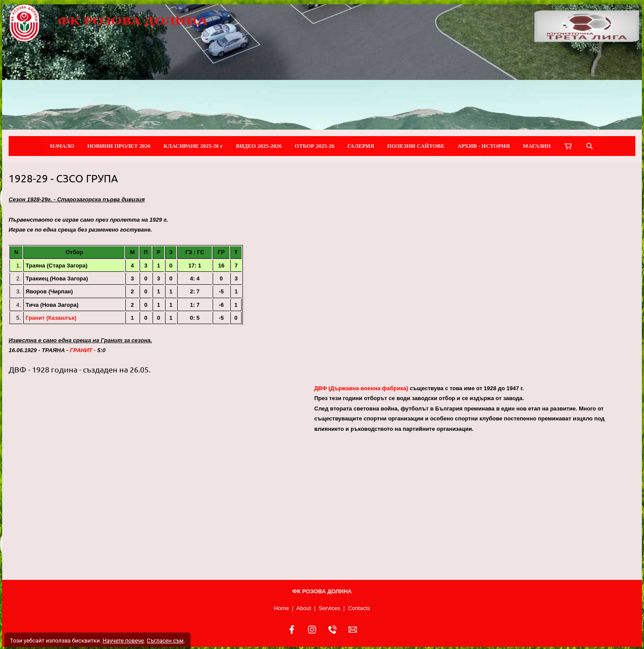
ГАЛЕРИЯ (361, 146)
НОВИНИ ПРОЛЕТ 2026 (119, 146)
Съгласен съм (165, 641)
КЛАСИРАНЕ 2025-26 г (193, 146)
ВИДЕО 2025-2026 (259, 146)
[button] (158, 478)
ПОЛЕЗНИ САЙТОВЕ (416, 146)
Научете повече (123, 641)
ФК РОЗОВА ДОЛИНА (132, 21)
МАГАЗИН (537, 146)
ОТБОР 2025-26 (315, 146)
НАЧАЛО (62, 146)
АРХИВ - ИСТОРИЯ (483, 146)
